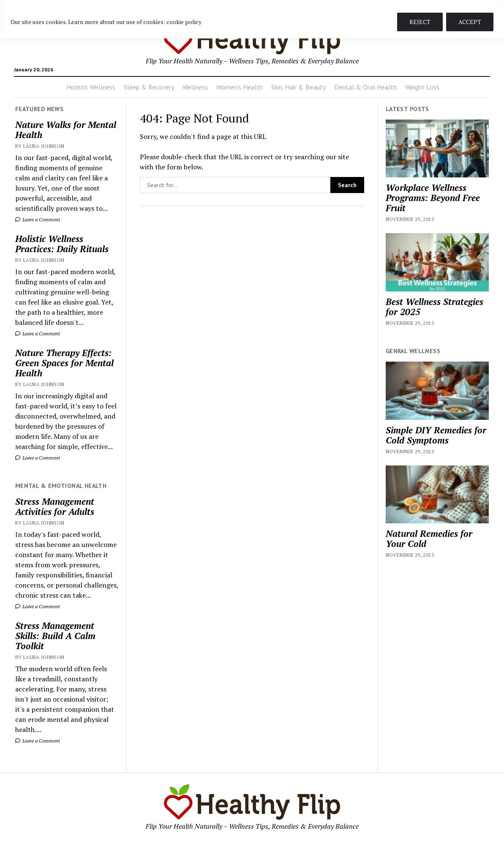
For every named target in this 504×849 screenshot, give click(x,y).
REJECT (420, 22)
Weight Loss (422, 87)
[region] (252, 19)
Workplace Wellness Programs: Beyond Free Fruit (433, 198)
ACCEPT (470, 22)
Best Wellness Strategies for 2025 (435, 307)
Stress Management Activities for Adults (55, 506)
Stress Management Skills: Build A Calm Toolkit (55, 636)
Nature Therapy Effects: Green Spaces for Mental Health (64, 363)
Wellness (195, 87)
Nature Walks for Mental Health (66, 130)
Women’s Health (240, 87)
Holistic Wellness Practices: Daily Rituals (62, 244)
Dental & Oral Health (365, 87)
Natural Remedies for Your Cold (429, 539)
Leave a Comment (38, 219)
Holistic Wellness (91, 87)
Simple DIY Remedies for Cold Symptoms (436, 435)
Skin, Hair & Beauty (298, 87)
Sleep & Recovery (149, 87)
